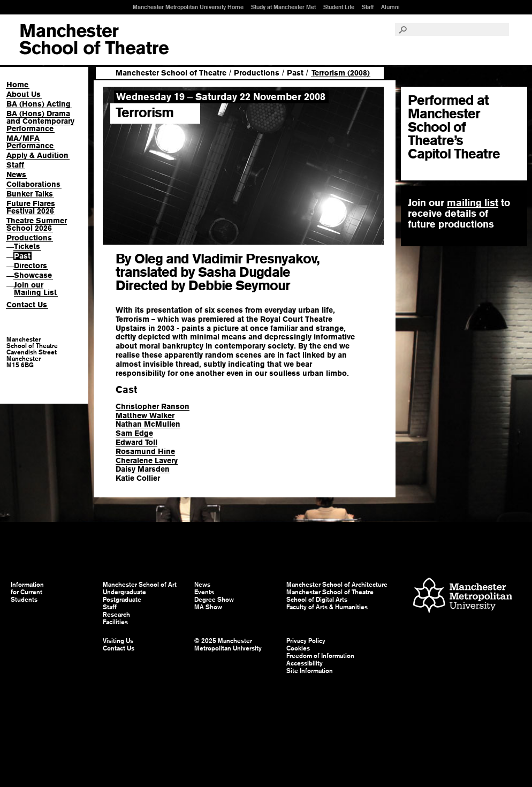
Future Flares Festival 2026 (31, 207)
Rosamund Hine (145, 451)
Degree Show (214, 600)
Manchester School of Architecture (337, 585)
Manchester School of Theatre (171, 73)
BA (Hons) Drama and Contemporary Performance (40, 121)
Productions (29, 238)
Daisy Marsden (143, 469)
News (16, 175)
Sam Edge (134, 433)
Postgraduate (122, 600)
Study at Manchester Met (283, 7)
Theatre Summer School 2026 (37, 224)
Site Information (310, 671)
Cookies (298, 648)
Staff (368, 7)
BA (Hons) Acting (39, 104)
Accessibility (305, 663)
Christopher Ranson (153, 406)
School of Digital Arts (317, 600)
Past (22, 256)
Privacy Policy (306, 641)
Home (17, 85)
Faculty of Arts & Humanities (327, 607)
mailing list (473, 203)
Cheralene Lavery (147, 460)
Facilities (115, 622)
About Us (24, 94)
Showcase (33, 275)
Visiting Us (118, 641)
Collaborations (33, 184)
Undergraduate (124, 592)
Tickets (27, 246)
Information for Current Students (27, 592)
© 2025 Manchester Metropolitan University (228, 645)
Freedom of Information (320, 656)
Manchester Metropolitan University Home (188, 7)
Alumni (390, 7)
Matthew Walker (145, 415)
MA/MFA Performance (30, 142)
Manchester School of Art (94, 40)
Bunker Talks (30, 194)
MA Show (208, 607)
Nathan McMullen (148, 424)
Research (116, 615)
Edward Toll (136, 442)
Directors (31, 266)
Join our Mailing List (35, 289)
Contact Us (27, 305)
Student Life (339, 7)
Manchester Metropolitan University (463, 597)
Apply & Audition (37, 155)
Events (204, 592)
